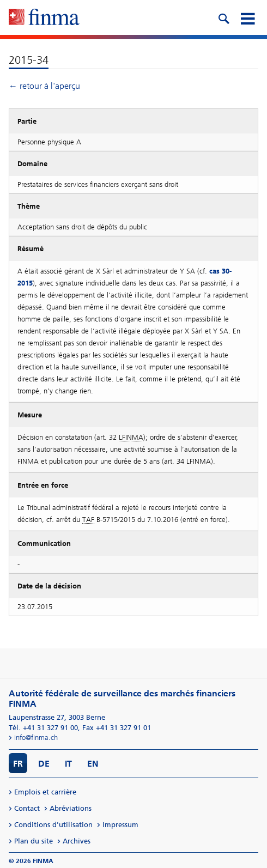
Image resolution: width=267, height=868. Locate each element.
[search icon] (223, 17)
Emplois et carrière (45, 792)
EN (93, 764)
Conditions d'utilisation (53, 825)
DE (44, 764)
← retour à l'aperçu (44, 86)
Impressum (120, 825)
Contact (27, 808)
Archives (77, 841)
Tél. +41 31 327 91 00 (43, 728)
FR (18, 764)
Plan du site (34, 841)
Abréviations (71, 808)
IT (68, 764)
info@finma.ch (36, 738)
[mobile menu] (247, 17)
